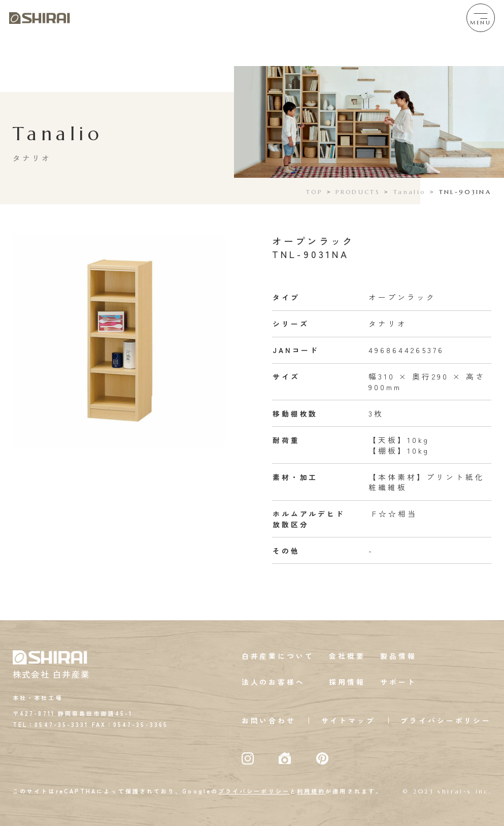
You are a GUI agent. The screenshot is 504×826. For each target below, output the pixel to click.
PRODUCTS (358, 192)
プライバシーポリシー (446, 720)
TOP (314, 192)
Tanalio (409, 192)
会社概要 (347, 656)
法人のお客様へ (273, 682)
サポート (398, 682)
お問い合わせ (269, 720)
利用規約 (311, 791)
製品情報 (398, 656)
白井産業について (278, 656)
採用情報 (347, 682)
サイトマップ (348, 720)
